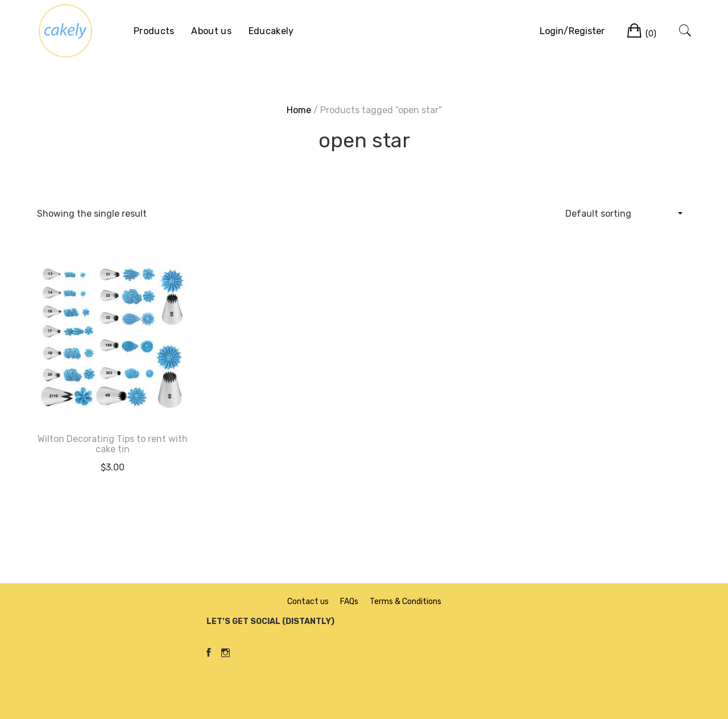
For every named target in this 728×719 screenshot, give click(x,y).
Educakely (271, 31)
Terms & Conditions (406, 602)
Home (299, 110)
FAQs (349, 602)
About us (211, 31)
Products (154, 31)
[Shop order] (623, 214)
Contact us (308, 602)
